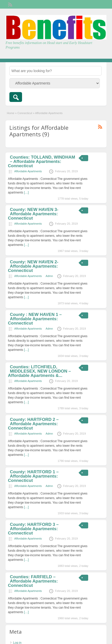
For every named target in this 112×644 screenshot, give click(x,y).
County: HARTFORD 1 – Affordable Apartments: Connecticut (33, 476)
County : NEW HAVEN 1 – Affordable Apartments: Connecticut (35, 319)
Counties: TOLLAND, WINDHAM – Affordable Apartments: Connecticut (41, 162)
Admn (49, 276)
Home (11, 113)
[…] (26, 192)
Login (100, 4)
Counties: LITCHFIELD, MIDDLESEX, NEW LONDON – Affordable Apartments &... (39, 371)
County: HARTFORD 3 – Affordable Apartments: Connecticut (33, 529)
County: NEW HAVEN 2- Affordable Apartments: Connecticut (33, 266)
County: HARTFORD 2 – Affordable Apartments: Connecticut (33, 424)
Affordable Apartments (28, 171)
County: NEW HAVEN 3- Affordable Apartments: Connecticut (33, 214)
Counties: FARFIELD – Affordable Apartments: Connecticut (33, 581)
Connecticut (25, 113)
